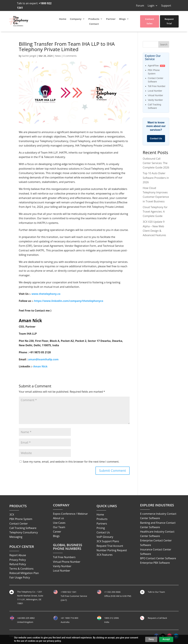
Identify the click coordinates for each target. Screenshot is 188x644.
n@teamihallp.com (46, 359)
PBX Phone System (21, 519)
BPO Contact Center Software (158, 558)
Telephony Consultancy (24, 532)
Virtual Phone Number (67, 562)
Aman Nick (40, 366)
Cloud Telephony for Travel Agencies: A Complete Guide (155, 212)
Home (63, 19)
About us (58, 518)
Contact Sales (150, 21)
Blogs (122, 19)
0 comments (70, 56)
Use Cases (59, 523)
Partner (111, 19)
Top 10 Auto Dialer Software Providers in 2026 (156, 178)
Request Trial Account (110, 546)
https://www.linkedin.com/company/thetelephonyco (69, 301)
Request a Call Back (157, 618)
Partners (102, 524)
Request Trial (169, 21)
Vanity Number (155, 100)
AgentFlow (153, 66)
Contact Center (19, 524)
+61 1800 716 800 (69, 618)
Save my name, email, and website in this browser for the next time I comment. (71, 462)
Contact (94, 24)
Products (94, 19)
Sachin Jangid (29, 56)
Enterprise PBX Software (155, 563)
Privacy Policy (18, 560)
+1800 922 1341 (69, 592)
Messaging (16, 537)
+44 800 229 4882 (26, 618)
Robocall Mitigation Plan (24, 573)
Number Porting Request (112, 550)
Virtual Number (155, 95)
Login (151, 6)
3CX (12, 515)
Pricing (101, 528)
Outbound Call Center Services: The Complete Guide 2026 (156, 163)
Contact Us (156, 138)
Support (166, 6)
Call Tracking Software (23, 528)
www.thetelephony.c (45, 294)
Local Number (155, 91)
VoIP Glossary (105, 537)
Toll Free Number (157, 86)
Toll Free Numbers (64, 557)
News (58, 56)
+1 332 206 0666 (112, 592)
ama (31, 359)
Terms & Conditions (21, 569)
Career (57, 532)
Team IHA (86, 636)
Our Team (59, 527)
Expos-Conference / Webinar (70, 514)
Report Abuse (18, 555)
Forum (140, 6)
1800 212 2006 (111, 618)
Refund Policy (18, 564)
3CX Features (104, 555)
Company (76, 19)
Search (164, 44)
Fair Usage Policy (20, 577)
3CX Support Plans (108, 541)
